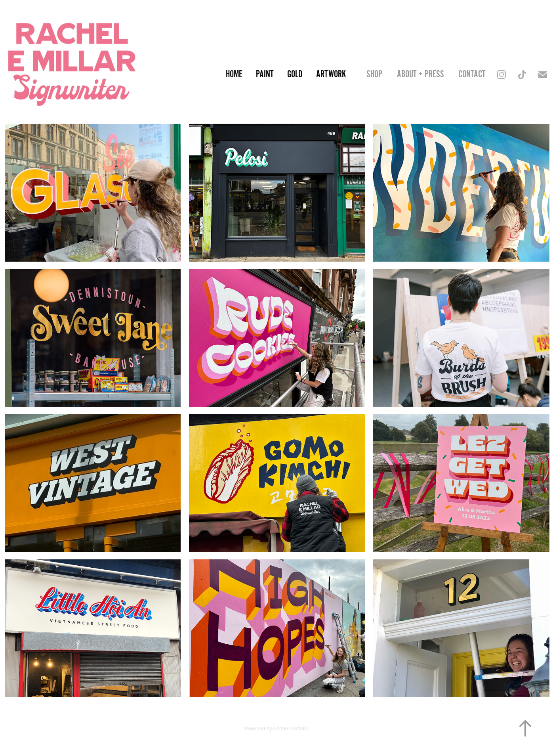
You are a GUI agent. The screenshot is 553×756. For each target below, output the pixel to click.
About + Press (420, 74)
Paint (265, 74)
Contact (472, 74)
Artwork (331, 74)
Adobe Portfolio (291, 728)
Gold (295, 74)
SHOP (374, 74)
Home (234, 74)
